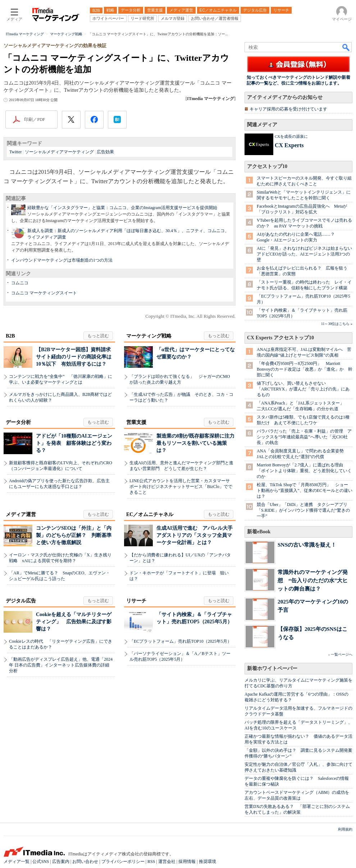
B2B (10, 336)
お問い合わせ (85, 862)
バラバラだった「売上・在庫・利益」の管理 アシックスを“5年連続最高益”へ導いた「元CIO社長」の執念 (304, 437)
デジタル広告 (21, 601)
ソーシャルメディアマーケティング (59, 152)
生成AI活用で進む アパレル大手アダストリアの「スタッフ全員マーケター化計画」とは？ (195, 535)
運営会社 (167, 862)
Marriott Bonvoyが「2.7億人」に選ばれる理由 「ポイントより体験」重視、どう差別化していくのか (304, 471)
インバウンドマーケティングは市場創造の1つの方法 (62, 260)
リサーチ (136, 601)
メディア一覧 (17, 862)
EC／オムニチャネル (150, 514)
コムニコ (20, 283)
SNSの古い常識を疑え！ (307, 545)
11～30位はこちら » (337, 324)
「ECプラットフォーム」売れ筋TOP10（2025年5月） (181, 641)
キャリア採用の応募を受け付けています (288, 109)
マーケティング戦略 (149, 336)
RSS (151, 862)
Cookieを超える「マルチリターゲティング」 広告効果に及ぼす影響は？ (74, 622)
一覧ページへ (342, 654)
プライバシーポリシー (123, 862)
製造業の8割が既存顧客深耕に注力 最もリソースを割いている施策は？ (198, 443)
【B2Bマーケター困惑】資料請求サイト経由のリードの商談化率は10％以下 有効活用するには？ (74, 357)
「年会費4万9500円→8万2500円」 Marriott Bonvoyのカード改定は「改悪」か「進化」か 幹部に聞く (305, 369)
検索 (346, 47)
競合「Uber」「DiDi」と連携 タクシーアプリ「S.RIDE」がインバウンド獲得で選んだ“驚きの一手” (303, 510)
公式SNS (41, 862)
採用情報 (187, 862)
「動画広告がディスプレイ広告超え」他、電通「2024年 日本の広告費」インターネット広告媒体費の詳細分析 (61, 665)
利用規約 (345, 829)
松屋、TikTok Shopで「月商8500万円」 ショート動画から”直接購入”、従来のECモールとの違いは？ (305, 490)
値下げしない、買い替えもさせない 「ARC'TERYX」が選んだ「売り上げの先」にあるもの (303, 389)
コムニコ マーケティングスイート (44, 293)
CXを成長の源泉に (291, 136)
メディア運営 (21, 514)
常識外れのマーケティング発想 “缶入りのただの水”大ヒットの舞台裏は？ (313, 580)
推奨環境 (207, 862)
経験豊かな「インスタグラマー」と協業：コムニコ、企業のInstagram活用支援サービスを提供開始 (122, 208)
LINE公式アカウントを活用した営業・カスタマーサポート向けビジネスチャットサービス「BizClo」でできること (181, 487)
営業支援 (136, 422)
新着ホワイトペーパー (272, 668)
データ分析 (18, 422)
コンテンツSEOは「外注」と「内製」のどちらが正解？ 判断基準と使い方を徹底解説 (74, 535)
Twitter (15, 152)
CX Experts (289, 145)
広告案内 (61, 862)
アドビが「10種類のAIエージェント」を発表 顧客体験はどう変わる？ (74, 443)
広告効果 (105, 152)
